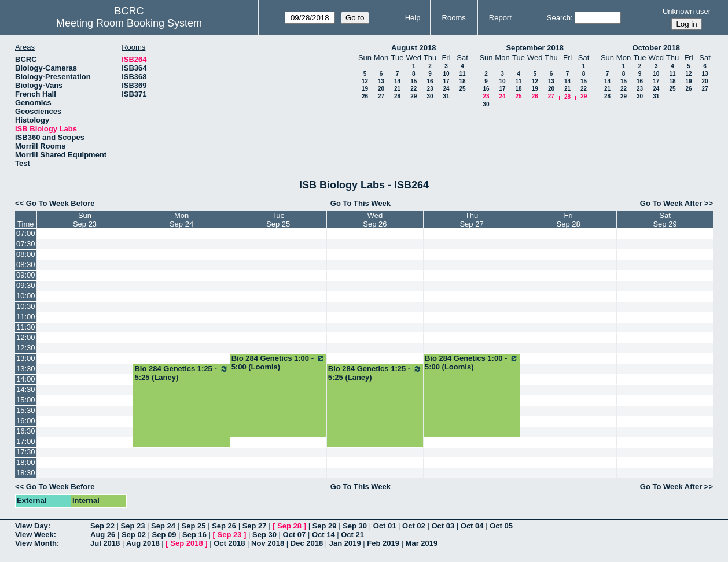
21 (397, 89)
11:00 (26, 317)
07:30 (26, 244)
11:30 (26, 327)
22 (413, 89)
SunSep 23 (85, 220)
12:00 (26, 337)
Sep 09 (164, 535)
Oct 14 (323, 535)
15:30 (26, 410)
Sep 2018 (186, 543)
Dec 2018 (307, 543)
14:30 (26, 389)
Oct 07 (295, 535)
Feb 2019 (383, 543)
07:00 (26, 233)
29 (413, 96)
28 (397, 96)
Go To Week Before (60, 203)
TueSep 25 (278, 220)
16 (430, 81)
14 (397, 81)
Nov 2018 (268, 543)
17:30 (26, 452)
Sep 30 (355, 526)
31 (446, 96)
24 (446, 89)
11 (462, 74)
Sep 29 (325, 526)
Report (500, 18)
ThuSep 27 (471, 220)
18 (462, 81)
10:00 (26, 296)
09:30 (26, 285)
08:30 (26, 265)
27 (381, 96)
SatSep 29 (665, 220)
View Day (32, 526)
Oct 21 (352, 535)
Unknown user (687, 11)
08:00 (26, 254)
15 (413, 81)
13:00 (26, 358)
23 (430, 89)
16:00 (26, 421)
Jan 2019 (345, 543)
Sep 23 (133, 526)
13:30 (26, 369)
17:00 (26, 441)
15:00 (26, 400)
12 (365, 81)
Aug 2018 (143, 543)
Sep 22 (102, 526)
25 (462, 89)
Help (413, 18)
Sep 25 (194, 526)
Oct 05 (501, 526)
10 (446, 74)
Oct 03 (443, 526)
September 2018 (535, 48)
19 (365, 89)
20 (381, 89)
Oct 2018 (229, 543)
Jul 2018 (105, 543)
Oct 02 (414, 526)
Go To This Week (361, 203)
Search (559, 18)
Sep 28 (289, 526)
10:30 (26, 306)
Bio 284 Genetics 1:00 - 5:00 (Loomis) (278, 363)
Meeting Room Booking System (129, 23)
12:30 (26, 348)
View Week (34, 535)
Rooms (454, 18)
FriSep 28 (568, 220)
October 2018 (656, 48)
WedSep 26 (375, 220)
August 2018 (413, 48)
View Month (36, 543)
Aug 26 (103, 535)
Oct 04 (472, 526)
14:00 (26, 379)
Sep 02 (134, 535)
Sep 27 (255, 526)
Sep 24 (163, 526)
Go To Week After (671, 203)
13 (381, 81)
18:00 (26, 462)
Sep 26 (224, 526)
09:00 (26, 275)
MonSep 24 (181, 220)
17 (446, 81)
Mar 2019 (422, 543)
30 (430, 96)
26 (365, 96)
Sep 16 (194, 535)
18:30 (26, 473)
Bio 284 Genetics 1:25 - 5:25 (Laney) (181, 373)
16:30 (26, 431)
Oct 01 (385, 526)
